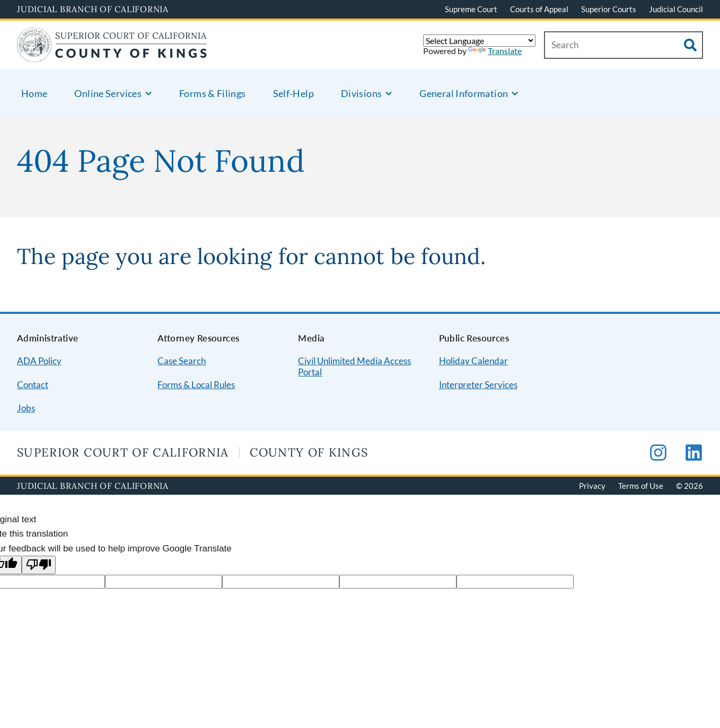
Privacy (592, 486)
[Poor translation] (39, 565)
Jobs (26, 408)
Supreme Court (471, 9)
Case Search (182, 361)
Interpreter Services (478, 385)
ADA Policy (39, 361)
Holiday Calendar (473, 361)
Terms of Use (641, 486)
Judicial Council (676, 9)
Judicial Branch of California (93, 9)
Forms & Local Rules (196, 385)
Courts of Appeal (539, 9)
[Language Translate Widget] (479, 41)
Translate (495, 51)
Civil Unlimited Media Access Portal (354, 366)
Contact (33, 385)
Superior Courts (609, 9)
